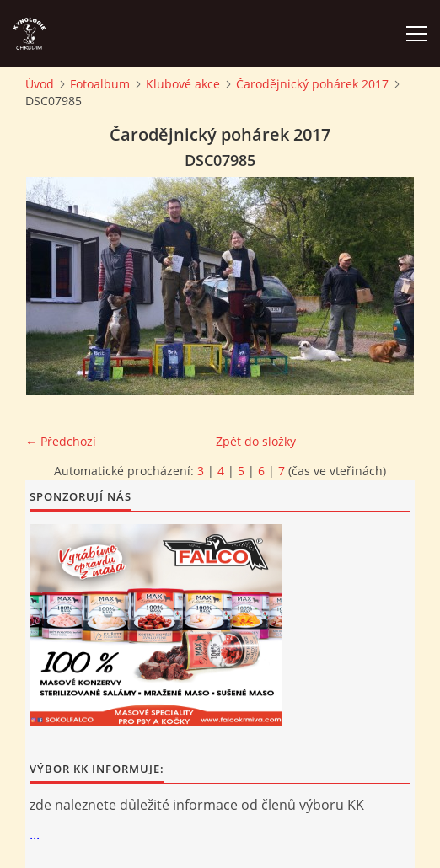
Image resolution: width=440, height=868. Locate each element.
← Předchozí (61, 441)
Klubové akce (183, 84)
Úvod (40, 84)
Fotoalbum (100, 84)
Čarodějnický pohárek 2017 (312, 84)
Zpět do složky (256, 441)
